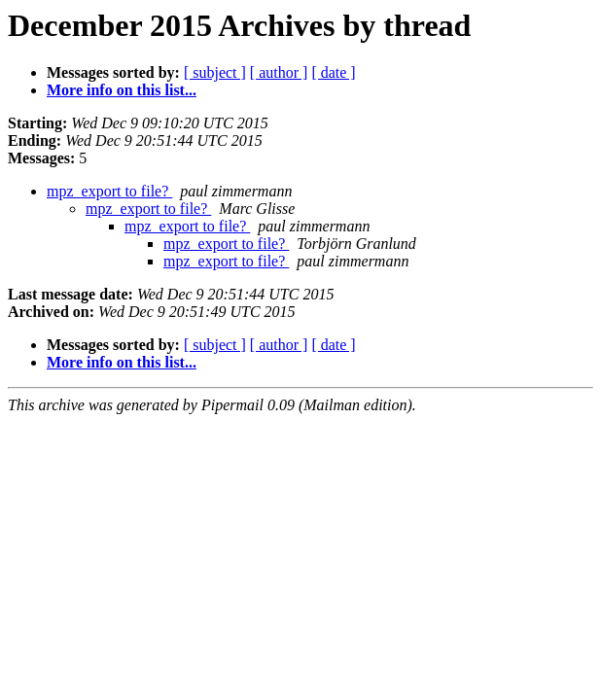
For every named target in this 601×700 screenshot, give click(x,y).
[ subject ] (215, 72)
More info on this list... (122, 90)
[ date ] (333, 72)
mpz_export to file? (109, 191)
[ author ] (279, 72)
